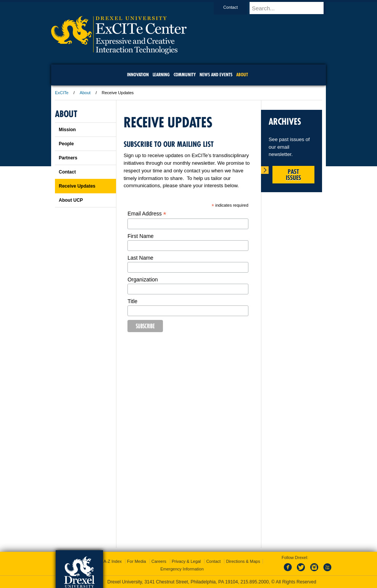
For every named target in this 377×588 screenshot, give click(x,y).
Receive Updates (77, 186)
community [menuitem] (185, 75)
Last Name (140, 258)
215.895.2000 (255, 582)
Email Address (147, 214)
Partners (68, 158)
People (66, 144)
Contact (238, 7)
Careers (159, 561)
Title (132, 301)
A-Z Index (113, 561)
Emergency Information (182, 569)
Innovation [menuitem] (138, 75)
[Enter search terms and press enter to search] (291, 8)
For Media (137, 561)
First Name (140, 236)
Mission (67, 130)
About (85, 93)
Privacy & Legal (186, 561)
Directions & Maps (243, 561)
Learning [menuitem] (161, 75)
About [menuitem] (242, 75)
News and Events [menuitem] (216, 75)
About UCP (71, 200)
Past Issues (293, 175)
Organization (143, 280)
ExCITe (62, 93)
